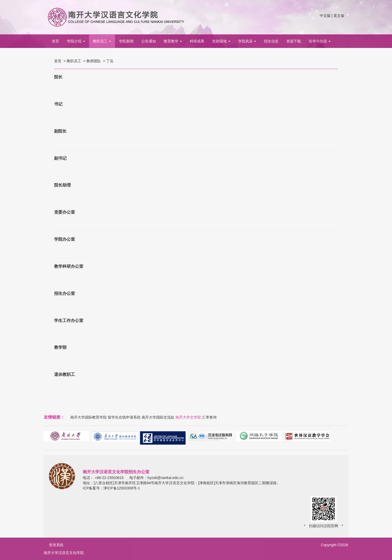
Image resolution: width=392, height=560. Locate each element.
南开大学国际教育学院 (88, 417)
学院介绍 (76, 41)
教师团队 (94, 61)
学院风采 (247, 41)
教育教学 (173, 41)
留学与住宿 (320, 41)
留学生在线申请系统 (124, 417)
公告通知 (149, 41)
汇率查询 (209, 417)
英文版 (339, 16)
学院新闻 (126, 41)
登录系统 (56, 545)
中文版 (325, 16)
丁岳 (110, 61)
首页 (55, 41)
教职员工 (102, 41)
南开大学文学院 (188, 417)
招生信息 (271, 41)
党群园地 (221, 41)
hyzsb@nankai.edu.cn (166, 478)
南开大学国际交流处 (158, 417)
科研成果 (197, 41)
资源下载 (294, 41)
